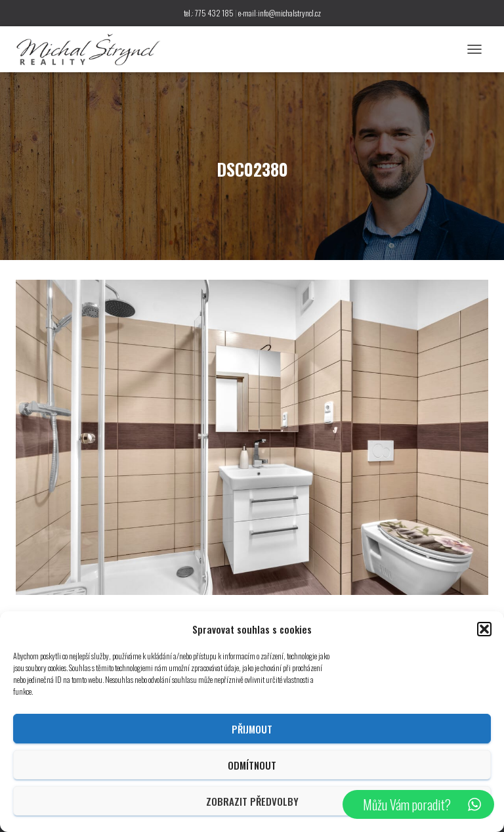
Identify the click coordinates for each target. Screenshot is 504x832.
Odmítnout (252, 765)
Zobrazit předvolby (252, 801)
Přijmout (252, 729)
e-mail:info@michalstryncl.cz (280, 13)
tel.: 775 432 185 (209, 13)
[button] (484, 629)
